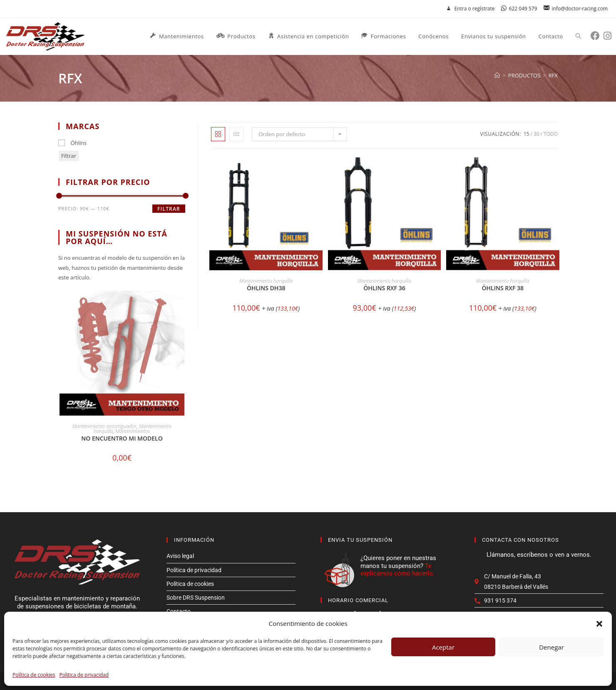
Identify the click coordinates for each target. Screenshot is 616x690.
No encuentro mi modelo (122, 438)
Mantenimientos (133, 431)
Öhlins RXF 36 (384, 288)
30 (537, 134)
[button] (599, 624)
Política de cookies (34, 675)
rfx (553, 75)
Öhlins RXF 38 (503, 288)
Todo (551, 134)
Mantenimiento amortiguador (104, 426)
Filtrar (69, 156)
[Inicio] (497, 75)
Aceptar (443, 647)
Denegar (551, 647)
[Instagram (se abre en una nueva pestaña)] (609, 36)
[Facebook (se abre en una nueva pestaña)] (597, 36)
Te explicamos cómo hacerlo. (397, 570)
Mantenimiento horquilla (266, 281)
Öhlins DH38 (266, 288)
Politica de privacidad (84, 675)
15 (527, 134)
